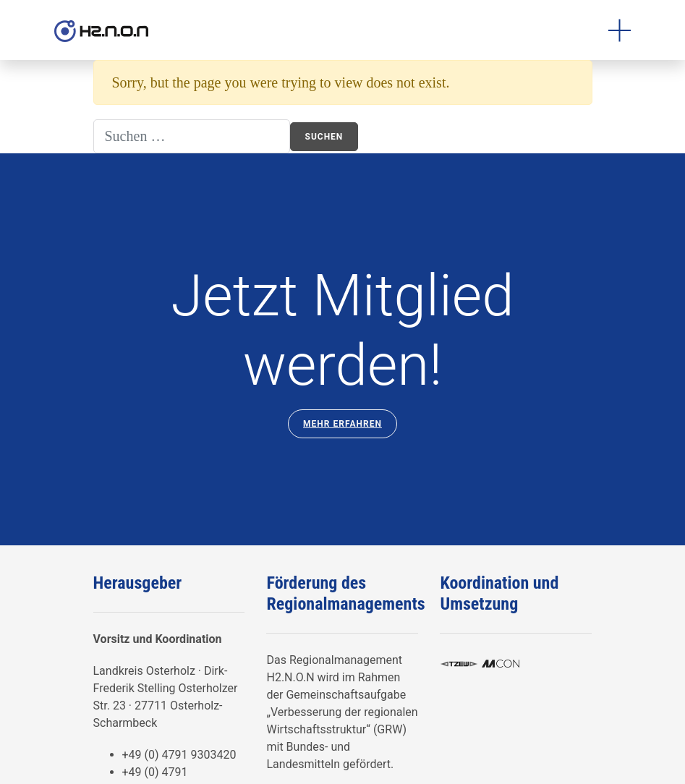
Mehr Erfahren (342, 424)
